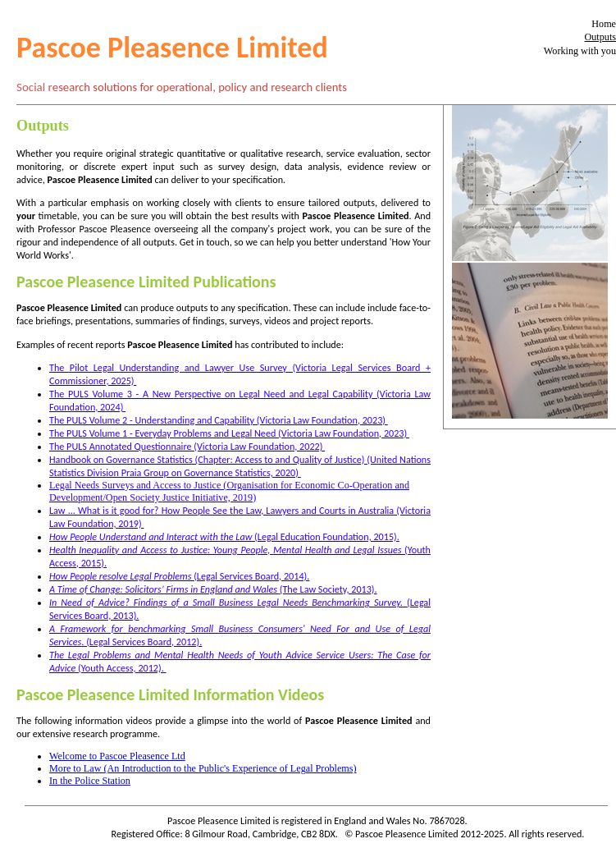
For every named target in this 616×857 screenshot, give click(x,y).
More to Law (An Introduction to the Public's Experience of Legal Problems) (203, 768)
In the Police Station (90, 781)
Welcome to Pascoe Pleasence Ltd (117, 756)
